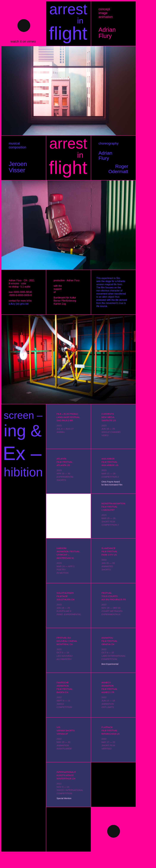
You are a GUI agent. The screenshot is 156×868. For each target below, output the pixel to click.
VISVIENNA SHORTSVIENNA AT (66, 731)
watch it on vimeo (23, 41)
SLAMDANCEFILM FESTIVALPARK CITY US (109, 551)
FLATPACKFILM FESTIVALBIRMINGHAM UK (111, 731)
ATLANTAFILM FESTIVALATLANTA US (65, 462)
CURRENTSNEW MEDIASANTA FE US (109, 417)
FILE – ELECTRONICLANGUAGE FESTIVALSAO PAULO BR (68, 417)
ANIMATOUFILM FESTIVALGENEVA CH (109, 641)
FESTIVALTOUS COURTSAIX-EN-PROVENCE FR (114, 596)
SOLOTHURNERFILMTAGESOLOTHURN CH (66, 596)
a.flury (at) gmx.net (19, 304)
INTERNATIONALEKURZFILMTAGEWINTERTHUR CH (66, 775)
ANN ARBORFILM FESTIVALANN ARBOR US (110, 462)
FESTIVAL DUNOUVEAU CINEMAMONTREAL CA (67, 641)
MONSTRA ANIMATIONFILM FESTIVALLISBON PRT (113, 507)
